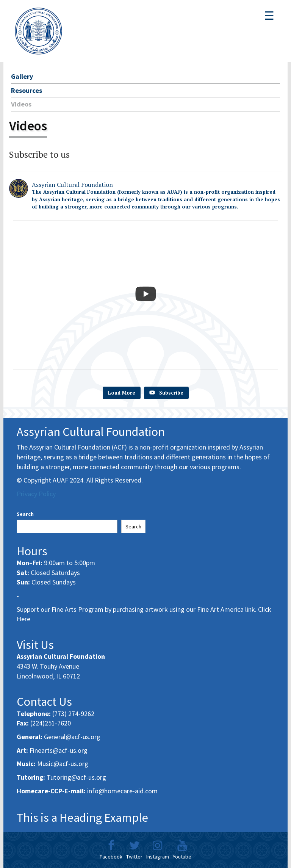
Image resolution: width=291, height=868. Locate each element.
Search (25, 514)
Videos (21, 104)
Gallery (22, 76)
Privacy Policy (36, 494)
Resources (27, 90)
